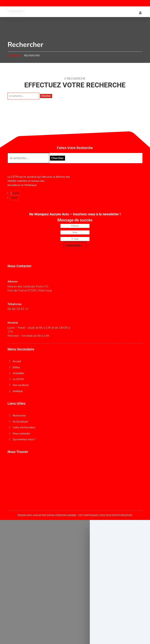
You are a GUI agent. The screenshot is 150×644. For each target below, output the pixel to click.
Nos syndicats (21, 385)
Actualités (18, 373)
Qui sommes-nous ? (24, 439)
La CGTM (18, 379)
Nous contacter (21, 433)
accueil (14, 56)
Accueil (17, 361)
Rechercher (32, 56)
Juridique (18, 391)
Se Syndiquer (20, 422)
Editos (16, 367)
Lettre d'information (24, 427)
